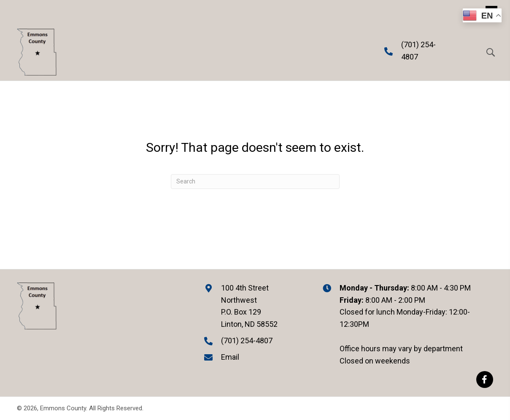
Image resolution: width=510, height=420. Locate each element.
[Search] (255, 182)
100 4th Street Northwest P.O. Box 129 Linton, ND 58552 (249, 306)
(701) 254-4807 (247, 341)
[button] (485, 380)
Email (230, 357)
